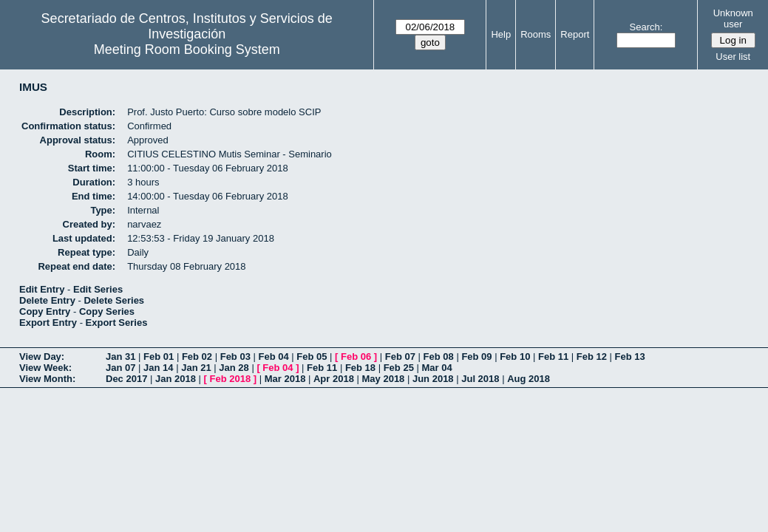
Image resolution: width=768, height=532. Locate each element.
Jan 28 (234, 368)
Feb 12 (592, 357)
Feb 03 (235, 357)
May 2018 (384, 379)
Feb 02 (197, 357)
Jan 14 (158, 368)
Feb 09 (476, 357)
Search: (646, 27)
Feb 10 (515, 357)
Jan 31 (120, 357)
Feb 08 (439, 357)
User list (733, 57)
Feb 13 (630, 357)
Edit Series (98, 289)
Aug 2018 (529, 379)
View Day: (42, 357)
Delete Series (114, 300)
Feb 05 (312, 357)
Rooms (536, 34)
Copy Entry (45, 311)
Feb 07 (400, 357)
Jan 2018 (176, 379)
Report (575, 34)
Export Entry (48, 323)
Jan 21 (196, 368)
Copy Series (107, 311)
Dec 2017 (126, 379)
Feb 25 (399, 368)
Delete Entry (47, 300)
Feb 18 (360, 368)
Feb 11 (553, 357)
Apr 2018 (334, 379)
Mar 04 (436, 368)
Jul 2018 (480, 379)
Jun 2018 (433, 379)
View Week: (45, 368)
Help (501, 34)
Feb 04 (273, 357)
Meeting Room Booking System (187, 50)
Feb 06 (356, 357)
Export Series (117, 323)
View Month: (47, 379)
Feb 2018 (231, 379)
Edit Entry (42, 289)
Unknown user (733, 18)
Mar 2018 (285, 379)
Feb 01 (159, 357)
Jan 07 (120, 368)
